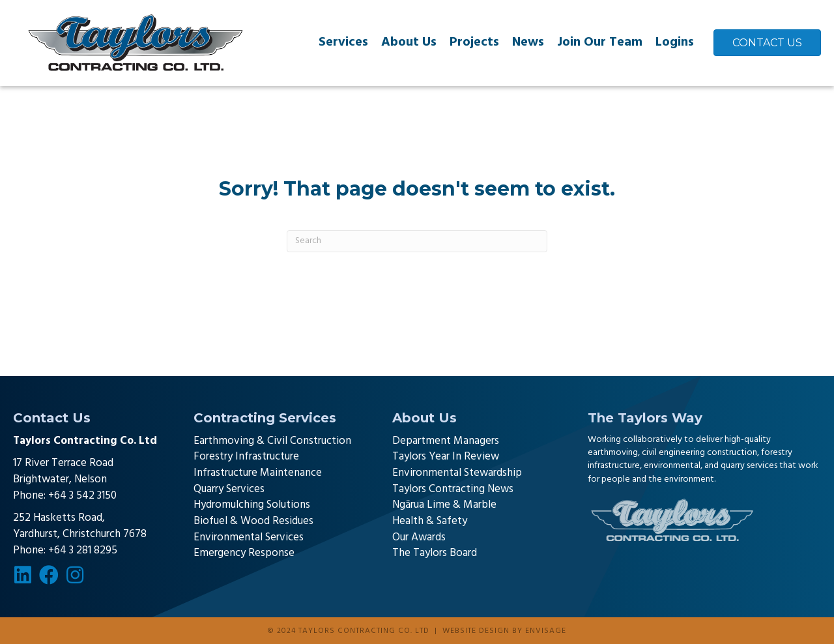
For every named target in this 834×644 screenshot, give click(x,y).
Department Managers (446, 441)
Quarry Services (229, 489)
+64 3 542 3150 (82, 496)
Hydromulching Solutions (252, 505)
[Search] (417, 241)
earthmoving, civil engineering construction (672, 453)
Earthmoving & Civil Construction (272, 441)
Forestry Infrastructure (246, 457)
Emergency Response (244, 553)
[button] (23, 575)
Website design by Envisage (504, 631)
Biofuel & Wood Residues (253, 521)
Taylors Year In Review (446, 457)
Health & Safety (430, 521)
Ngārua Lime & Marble (444, 505)
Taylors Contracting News (453, 489)
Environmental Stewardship (457, 473)
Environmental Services (249, 537)
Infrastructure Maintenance (258, 473)
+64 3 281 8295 (83, 550)
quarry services (749, 466)
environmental (672, 466)
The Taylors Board (435, 553)
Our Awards (419, 537)
